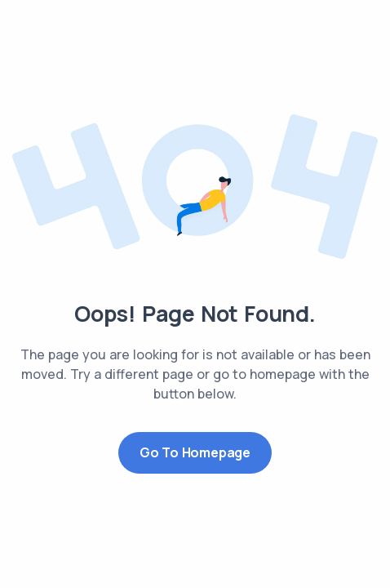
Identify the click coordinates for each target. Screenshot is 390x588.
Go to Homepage (195, 452)
